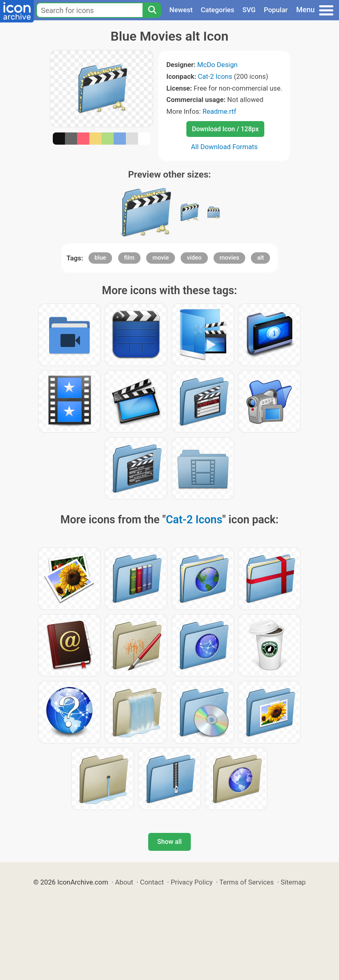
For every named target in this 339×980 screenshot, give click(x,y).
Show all (169, 842)
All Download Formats (224, 147)
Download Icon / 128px (225, 129)
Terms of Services (246, 882)
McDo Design (218, 65)
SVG (249, 10)
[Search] (152, 10)
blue (100, 258)
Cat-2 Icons (215, 76)
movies (230, 258)
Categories (217, 10)
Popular (276, 10)
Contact (152, 882)
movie (161, 258)
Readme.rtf (219, 111)
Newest (181, 10)
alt (260, 258)
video (194, 258)
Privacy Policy (191, 882)
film (130, 258)
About (124, 882)
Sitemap (293, 882)
